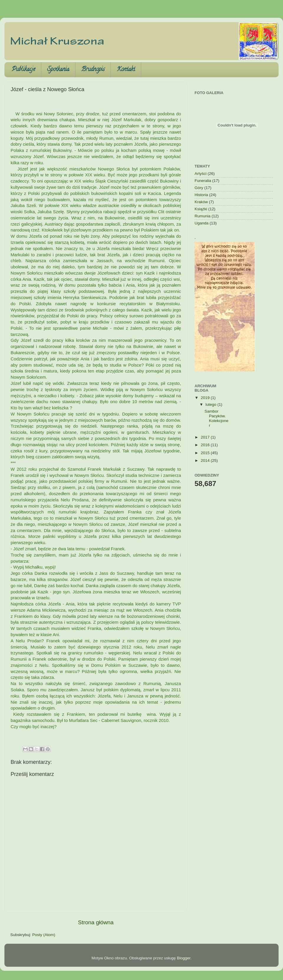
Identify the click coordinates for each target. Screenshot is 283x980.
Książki (201, 209)
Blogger (184, 958)
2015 (206, 453)
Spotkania (58, 70)
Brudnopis (93, 70)
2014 (206, 461)
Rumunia (203, 216)
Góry (199, 188)
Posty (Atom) (44, 935)
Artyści (201, 174)
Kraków (201, 202)
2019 (206, 398)
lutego (212, 404)
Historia (201, 195)
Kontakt (126, 70)
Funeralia (203, 181)
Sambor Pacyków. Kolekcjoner (217, 418)
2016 (206, 445)
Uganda (201, 223)
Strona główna (96, 922)
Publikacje (23, 70)
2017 (206, 437)
